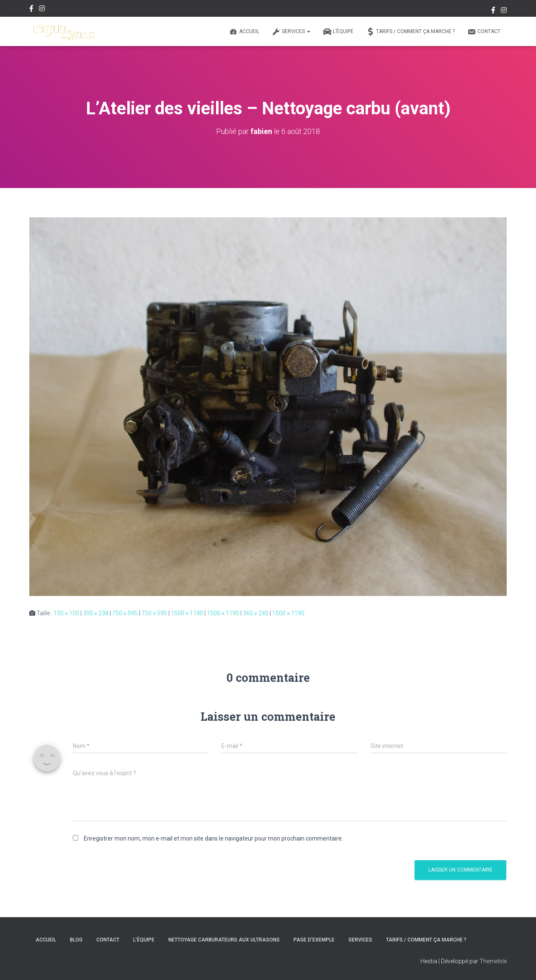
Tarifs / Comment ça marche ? (410, 32)
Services (291, 32)
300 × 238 (96, 613)
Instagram (42, 10)
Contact (484, 32)
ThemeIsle (493, 961)
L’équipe (338, 32)
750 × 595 (125, 613)
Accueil (244, 32)
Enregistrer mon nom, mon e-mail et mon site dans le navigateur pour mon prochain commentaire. (213, 838)
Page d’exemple (314, 940)
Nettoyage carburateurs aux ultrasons (224, 940)
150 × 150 (66, 613)
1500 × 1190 (187, 613)
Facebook (31, 10)
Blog (76, 940)
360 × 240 (256, 613)
